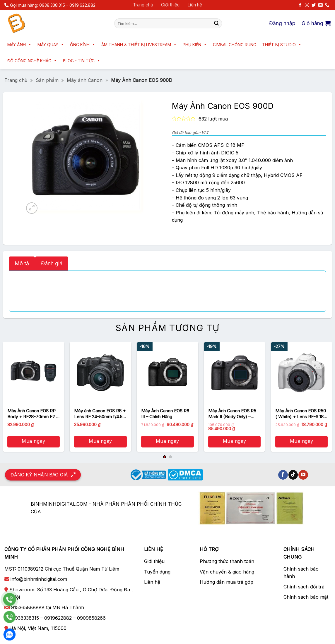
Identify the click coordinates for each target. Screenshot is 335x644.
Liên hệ (195, 5)
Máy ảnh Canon (85, 80)
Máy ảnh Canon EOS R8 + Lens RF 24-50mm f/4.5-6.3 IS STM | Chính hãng (100, 414)
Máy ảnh (19, 45)
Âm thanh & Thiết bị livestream (139, 45)
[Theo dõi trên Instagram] (307, 5)
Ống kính (83, 45)
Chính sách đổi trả (304, 587)
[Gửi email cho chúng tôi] (320, 5)
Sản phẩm (47, 80)
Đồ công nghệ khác (32, 61)
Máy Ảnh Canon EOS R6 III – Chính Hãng (165, 414)
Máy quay (51, 45)
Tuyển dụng (157, 572)
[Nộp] (216, 23)
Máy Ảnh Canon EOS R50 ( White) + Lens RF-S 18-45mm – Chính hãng (301, 414)
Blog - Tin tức (82, 61)
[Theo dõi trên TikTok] (293, 475)
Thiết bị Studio (282, 45)
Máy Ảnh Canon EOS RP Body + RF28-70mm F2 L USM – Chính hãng (33, 414)
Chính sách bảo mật (306, 597)
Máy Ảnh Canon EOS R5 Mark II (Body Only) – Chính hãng (232, 414)
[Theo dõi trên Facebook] (300, 5)
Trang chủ (143, 5)
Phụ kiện (195, 45)
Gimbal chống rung (235, 45)
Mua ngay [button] (33, 441)
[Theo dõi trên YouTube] (303, 475)
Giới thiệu (170, 5)
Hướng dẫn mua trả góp (227, 582)
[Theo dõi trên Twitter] (314, 5)
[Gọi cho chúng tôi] (327, 5)
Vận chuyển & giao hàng (227, 572)
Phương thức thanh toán (227, 561)
